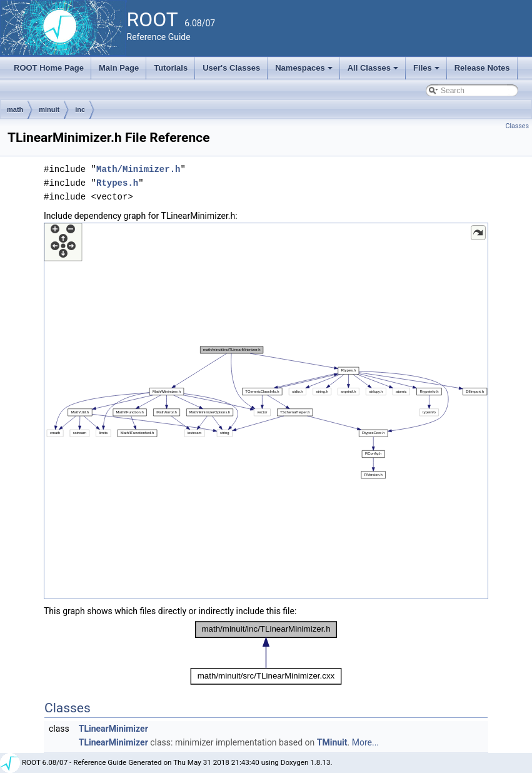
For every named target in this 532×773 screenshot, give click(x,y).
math (15, 109)
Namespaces (305, 71)
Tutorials (171, 68)
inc (80, 109)
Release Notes (482, 68)
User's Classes (231, 68)
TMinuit (332, 742)
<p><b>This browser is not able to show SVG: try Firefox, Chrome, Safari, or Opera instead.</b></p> (266, 411)
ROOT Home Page (49, 68)
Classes (517, 126)
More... (365, 742)
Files (427, 71)
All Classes (374, 71)
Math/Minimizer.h (138, 169)
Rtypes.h (117, 183)
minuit (49, 109)
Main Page (119, 68)
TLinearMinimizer (113, 729)
